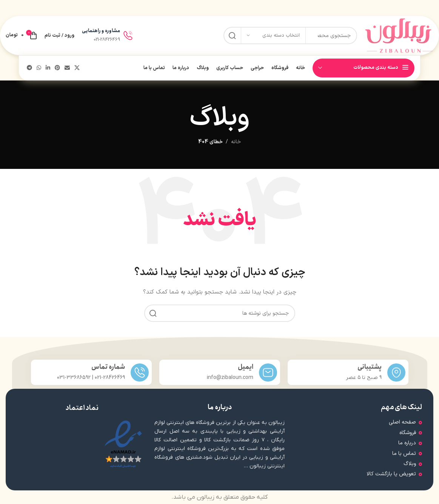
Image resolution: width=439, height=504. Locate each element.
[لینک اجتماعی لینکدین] (48, 68)
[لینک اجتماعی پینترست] (57, 68)
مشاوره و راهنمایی (101, 31)
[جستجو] (220, 313)
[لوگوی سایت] (399, 35)
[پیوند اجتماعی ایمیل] (67, 68)
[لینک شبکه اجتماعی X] (77, 68)
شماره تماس (108, 367)
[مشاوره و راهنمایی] (128, 36)
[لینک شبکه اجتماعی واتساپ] (39, 68)
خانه (236, 142)
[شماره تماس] (140, 373)
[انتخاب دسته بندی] (273, 36)
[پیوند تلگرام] (29, 68)
